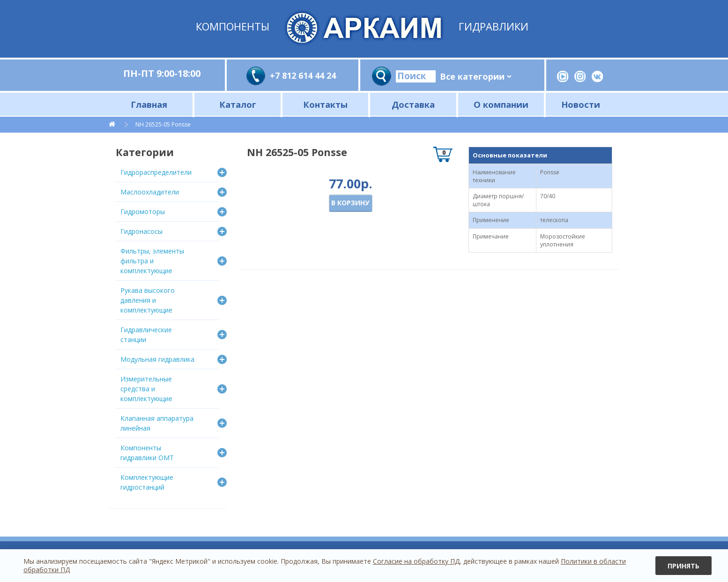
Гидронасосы (141, 231)
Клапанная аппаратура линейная (157, 423)
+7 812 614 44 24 (303, 75)
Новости (581, 104)
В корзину (350, 203)
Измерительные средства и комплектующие (146, 389)
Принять (683, 566)
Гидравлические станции (146, 335)
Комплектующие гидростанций (147, 482)
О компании (501, 104)
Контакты (325, 104)
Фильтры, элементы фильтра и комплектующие (152, 261)
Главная (149, 104)
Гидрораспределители (156, 172)
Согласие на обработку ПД (416, 561)
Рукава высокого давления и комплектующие (148, 300)
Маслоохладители (150, 192)
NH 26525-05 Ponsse (163, 124)
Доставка (413, 104)
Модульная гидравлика (157, 359)
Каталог (238, 104)
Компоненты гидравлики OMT (147, 453)
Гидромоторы (143, 212)
